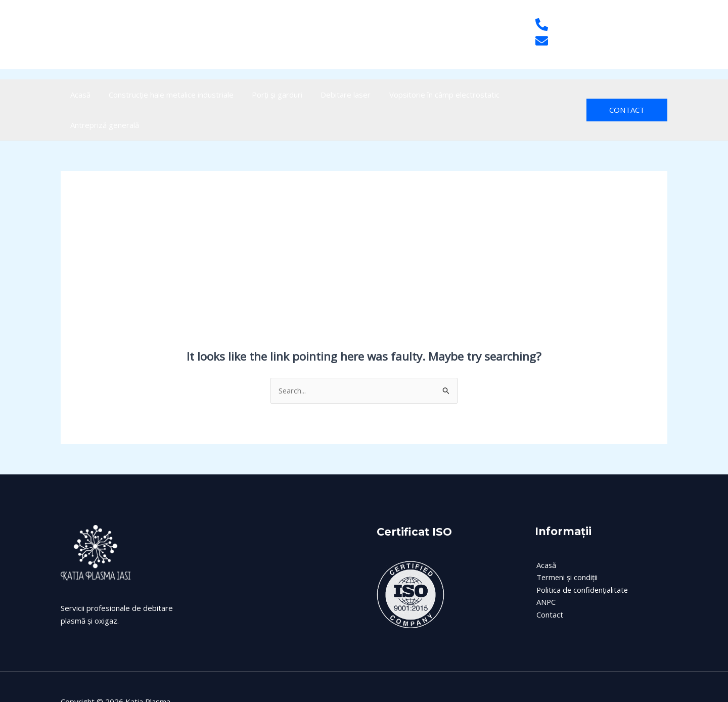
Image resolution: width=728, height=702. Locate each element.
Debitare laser (327, 95)
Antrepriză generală (522, 95)
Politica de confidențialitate (582, 560)
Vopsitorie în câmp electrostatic (420, 95)
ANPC (545, 573)
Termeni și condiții (566, 547)
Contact (548, 585)
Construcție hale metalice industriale (164, 95)
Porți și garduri (264, 95)
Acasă (78, 95)
